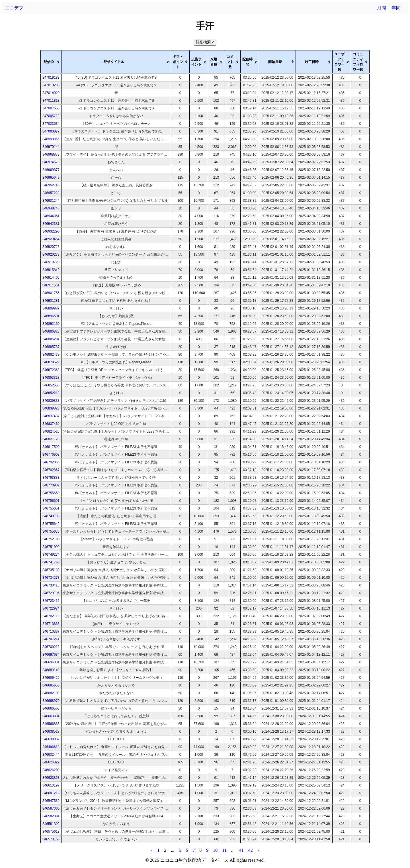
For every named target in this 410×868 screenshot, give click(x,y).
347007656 (51, 108)
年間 (396, 8)
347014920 (51, 93)
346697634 (51, 655)
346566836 (51, 724)
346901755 (51, 293)
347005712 (51, 116)
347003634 (51, 124)
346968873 (51, 154)
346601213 (51, 793)
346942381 (51, 224)
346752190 (51, 539)
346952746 (51, 185)
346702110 (51, 616)
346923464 (51, 239)
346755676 (51, 531)
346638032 (51, 739)
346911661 (51, 285)
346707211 (51, 639)
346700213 (51, 647)
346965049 (51, 178)
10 (215, 850)
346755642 (51, 524)
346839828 (51, 408)
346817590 (51, 447)
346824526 (51, 431)
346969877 (51, 170)
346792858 (51, 462)
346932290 (51, 231)
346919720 (51, 262)
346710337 (51, 631)
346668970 (51, 701)
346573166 (51, 839)
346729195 (51, 593)
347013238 (51, 85)
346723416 (51, 601)
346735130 (51, 570)
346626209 (51, 770)
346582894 (51, 816)
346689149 (51, 670)
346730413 (51, 585)
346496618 (51, 747)
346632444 (51, 755)
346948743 (51, 208)
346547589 (51, 801)
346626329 (51, 762)
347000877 (51, 131)
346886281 (51, 339)
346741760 (51, 562)
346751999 (51, 547)
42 (251, 850)
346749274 (51, 555)
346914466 (51, 278)
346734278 (51, 578)
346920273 (51, 254)
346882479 (51, 354)
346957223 (51, 193)
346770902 (51, 485)
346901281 (51, 301)
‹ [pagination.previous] (152, 850)
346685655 (51, 685)
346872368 (51, 370)
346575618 (51, 832)
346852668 (51, 385)
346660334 (51, 716)
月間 (382, 8)
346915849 (51, 270)
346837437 (51, 416)
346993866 (51, 139)
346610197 (51, 785)
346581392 (51, 824)
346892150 (51, 324)
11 (224, 850)
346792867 (51, 470)
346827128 (51, 439)
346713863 (51, 624)
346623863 (51, 778)
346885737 (51, 347)
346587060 (51, 808)
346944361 (51, 216)
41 (241, 850)
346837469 (51, 424)
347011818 (51, 101)
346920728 (51, 247)
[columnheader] (51, 62)
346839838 (51, 401)
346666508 (51, 708)
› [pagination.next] (258, 850)
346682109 (51, 693)
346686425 (51, 678)
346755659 (51, 493)
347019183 (51, 78)
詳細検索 (205, 42)
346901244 (51, 201)
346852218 (51, 393)
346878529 (51, 362)
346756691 (51, 501)
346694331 (51, 662)
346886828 (51, 331)
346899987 (51, 308)
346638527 (51, 732)
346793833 (51, 478)
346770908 (51, 455)
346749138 (51, 516)
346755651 (51, 508)
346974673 (51, 162)
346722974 (51, 608)
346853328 (51, 378)
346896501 (51, 316)
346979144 (51, 147)
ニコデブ (14, 8)
